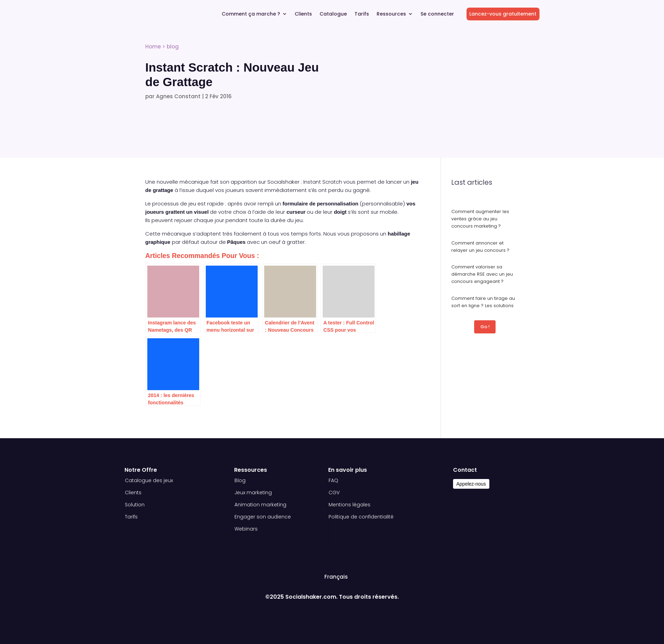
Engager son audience (263, 517)
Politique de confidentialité (361, 517)
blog (173, 47)
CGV (334, 493)
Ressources (391, 14)
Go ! (485, 327)
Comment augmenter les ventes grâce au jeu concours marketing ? (480, 219)
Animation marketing (260, 505)
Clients (303, 14)
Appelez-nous (471, 484)
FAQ (333, 480)
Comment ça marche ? (251, 14)
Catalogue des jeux (149, 480)
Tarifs (362, 14)
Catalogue (333, 14)
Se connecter (437, 14)
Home (153, 47)
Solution (135, 505)
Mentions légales (349, 505)
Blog (240, 480)
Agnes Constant (178, 96)
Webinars (246, 529)
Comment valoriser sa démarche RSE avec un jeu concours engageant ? (482, 274)
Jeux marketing (253, 493)
